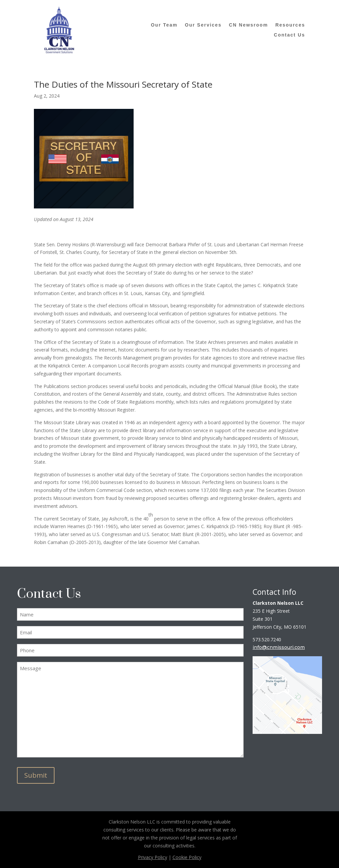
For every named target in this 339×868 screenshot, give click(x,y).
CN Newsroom (249, 25)
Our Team (164, 25)
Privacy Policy (153, 857)
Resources (290, 25)
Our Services (203, 25)
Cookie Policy (187, 857)
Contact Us (289, 35)
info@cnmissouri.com (279, 647)
